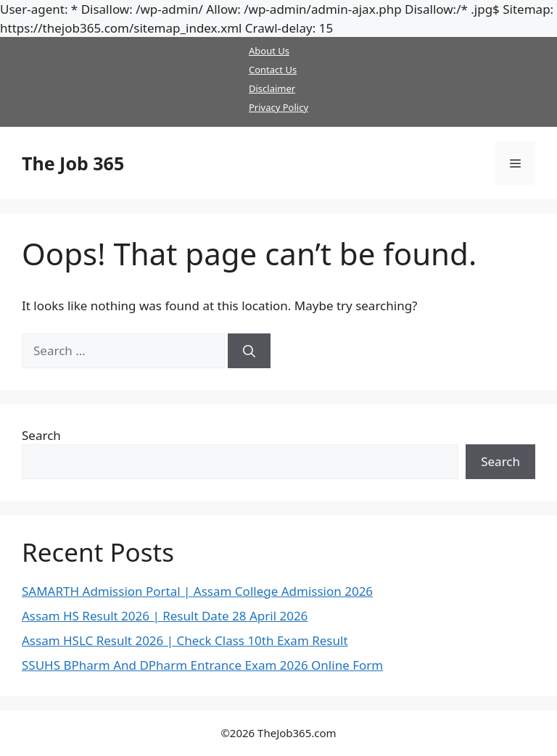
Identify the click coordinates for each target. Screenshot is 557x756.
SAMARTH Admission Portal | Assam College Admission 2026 (197, 591)
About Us (269, 51)
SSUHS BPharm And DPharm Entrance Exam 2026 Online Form (202, 665)
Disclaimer (272, 88)
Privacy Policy (278, 107)
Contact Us (273, 70)
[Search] (249, 351)
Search (41, 435)
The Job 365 (73, 163)
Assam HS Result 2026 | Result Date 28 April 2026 (165, 616)
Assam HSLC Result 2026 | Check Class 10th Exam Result (185, 640)
